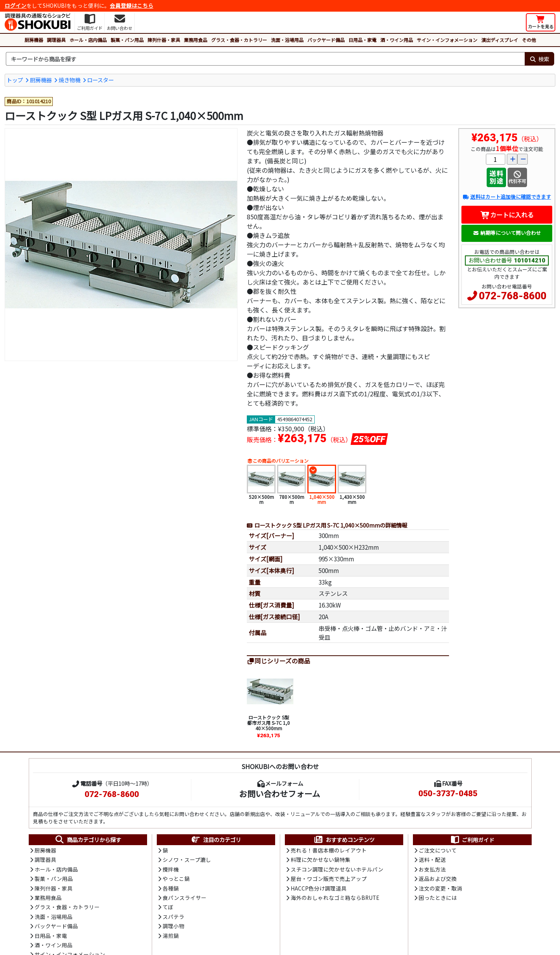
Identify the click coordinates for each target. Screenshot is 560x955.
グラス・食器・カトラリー (239, 40)
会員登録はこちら (132, 5)
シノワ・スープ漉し (187, 859)
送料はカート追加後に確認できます (507, 197)
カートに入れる (507, 215)
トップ (15, 80)
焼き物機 (69, 80)
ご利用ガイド (472, 840)
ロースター (100, 80)
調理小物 (173, 926)
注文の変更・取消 (440, 888)
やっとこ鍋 (176, 879)
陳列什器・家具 (164, 40)
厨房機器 (34, 40)
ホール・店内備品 (88, 40)
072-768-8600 (513, 296)
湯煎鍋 (171, 936)
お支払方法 (432, 869)
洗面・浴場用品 (287, 40)
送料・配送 (432, 859)
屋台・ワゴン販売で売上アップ (329, 879)
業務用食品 (196, 40)
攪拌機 (171, 869)
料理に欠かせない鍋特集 (321, 859)
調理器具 (56, 40)
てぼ (168, 907)
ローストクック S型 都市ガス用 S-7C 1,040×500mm (269, 723)
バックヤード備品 (326, 40)
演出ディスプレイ (500, 40)
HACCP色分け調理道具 (319, 888)
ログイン (16, 5)
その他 (529, 40)
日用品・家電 (362, 40)
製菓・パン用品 (127, 40)
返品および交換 (438, 879)
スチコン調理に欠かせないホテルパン (337, 869)
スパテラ (173, 917)
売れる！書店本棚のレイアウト (329, 850)
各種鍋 (171, 888)
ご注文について (438, 850)
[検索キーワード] (265, 59)
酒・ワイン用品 (397, 40)
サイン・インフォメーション (447, 40)
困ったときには (438, 898)
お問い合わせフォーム (280, 794)
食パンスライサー (185, 898)
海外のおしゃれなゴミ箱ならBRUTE (335, 898)
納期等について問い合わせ (507, 233)
